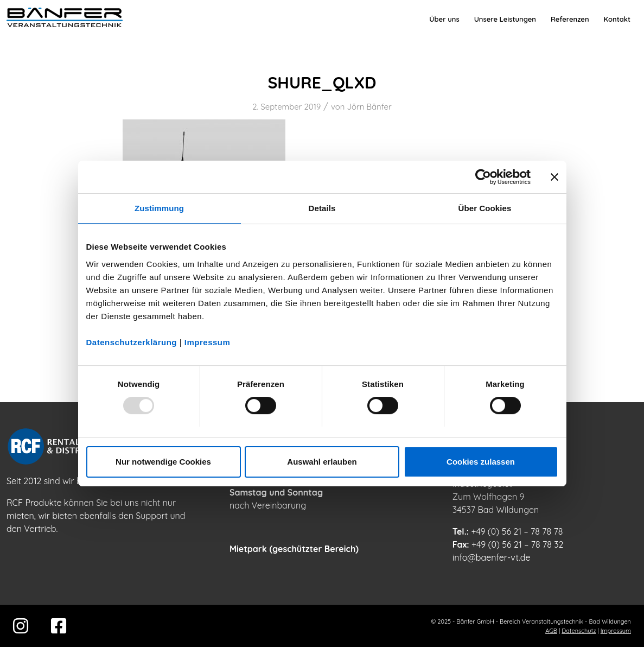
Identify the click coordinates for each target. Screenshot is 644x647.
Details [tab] (322, 208)
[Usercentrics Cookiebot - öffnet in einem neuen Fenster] (483, 177)
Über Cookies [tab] (485, 208)
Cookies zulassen (481, 462)
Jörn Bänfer (369, 107)
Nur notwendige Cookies (163, 462)
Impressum (208, 342)
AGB (551, 631)
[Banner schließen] (554, 177)
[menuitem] (444, 19)
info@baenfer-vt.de (492, 557)
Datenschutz (579, 631)
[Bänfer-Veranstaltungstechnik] (65, 19)
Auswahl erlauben (322, 462)
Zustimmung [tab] (159, 208)
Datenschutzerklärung (132, 342)
